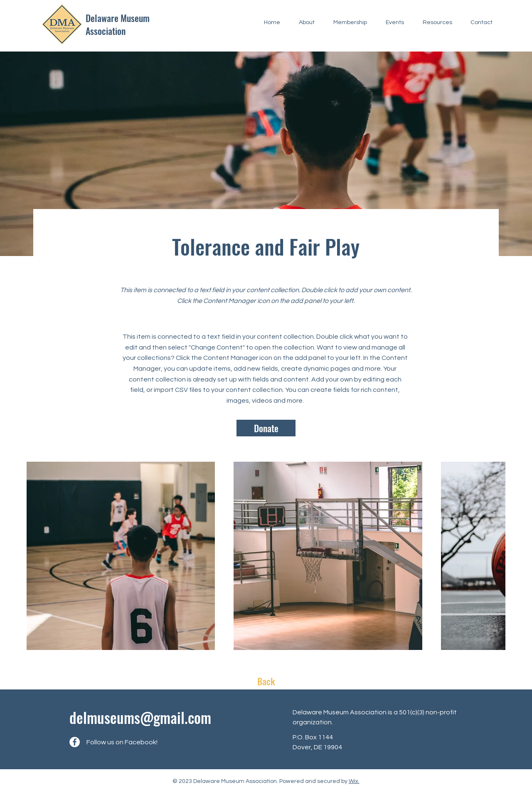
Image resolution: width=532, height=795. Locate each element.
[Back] (266, 681)
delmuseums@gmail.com (140, 717)
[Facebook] (75, 742)
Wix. (354, 781)
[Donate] (266, 428)
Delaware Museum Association (118, 24)
